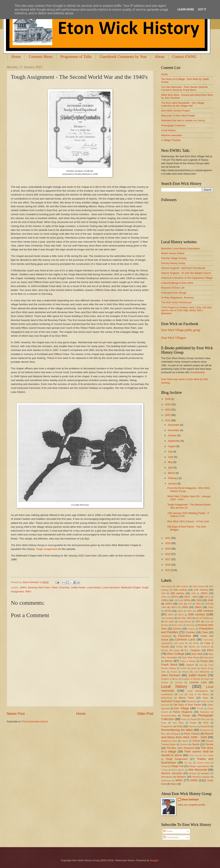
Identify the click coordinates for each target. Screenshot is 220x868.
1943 (198, 604)
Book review (178, 625)
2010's (181, 615)
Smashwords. (198, 372)
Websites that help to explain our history (183, 120)
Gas (201, 665)
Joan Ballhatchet (202, 672)
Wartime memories (172, 135)
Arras (207, 622)
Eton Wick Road (190, 657)
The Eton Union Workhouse (176, 302)
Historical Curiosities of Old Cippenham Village (187, 278)
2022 (168, 420)
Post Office (178, 723)
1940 (210, 600)
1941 (181, 604)
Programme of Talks (76, 57)
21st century (167, 618)
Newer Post (16, 714)
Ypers (174, 784)
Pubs (180, 726)
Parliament (205, 712)
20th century (197, 614)
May (171, 462)
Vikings (164, 766)
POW (206, 723)
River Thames (192, 734)
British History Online (173, 253)
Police (184, 719)
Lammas (179, 682)
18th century (177, 593)
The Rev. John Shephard (180, 748)
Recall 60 (205, 726)
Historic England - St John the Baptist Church (186, 273)
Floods (204, 661)
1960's (198, 607)
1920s (165, 600)
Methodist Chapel (131, 587)
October (173, 435)
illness (185, 672)
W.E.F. (174, 770)
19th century (205, 611)
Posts (168, 831)
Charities (191, 632)
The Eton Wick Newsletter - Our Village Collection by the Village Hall (183, 104)
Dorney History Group (173, 263)
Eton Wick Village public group (181, 330)
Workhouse (166, 781)
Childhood (166, 636)
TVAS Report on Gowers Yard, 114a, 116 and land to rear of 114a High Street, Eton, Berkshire (186, 310)
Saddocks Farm (169, 741)
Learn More (186, 9)
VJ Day (164, 770)
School (196, 741)
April (171, 468)
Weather (193, 773)
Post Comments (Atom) (35, 721)
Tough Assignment (47, 549)
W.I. (183, 770)
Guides (184, 668)
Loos (181, 694)
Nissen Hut (205, 701)
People (186, 716)
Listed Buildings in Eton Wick (177, 283)
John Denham (171, 675)
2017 (168, 559)
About (160, 57)
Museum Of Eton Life (173, 288)
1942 (190, 604)
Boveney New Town (39, 587)
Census (177, 629)
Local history (94, 587)
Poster (193, 723)
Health (194, 668)
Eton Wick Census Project (176, 111)
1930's (177, 600)
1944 (207, 604)
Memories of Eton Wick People (178, 116)
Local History (168, 130)
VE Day (188, 763)
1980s (180, 611)
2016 (168, 565)
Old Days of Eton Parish (187, 705)
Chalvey (191, 629)
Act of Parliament (205, 618)
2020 (168, 543)
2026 (168, 399)
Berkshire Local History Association (181, 248)
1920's (207, 597)
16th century (180, 590)
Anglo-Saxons (185, 622)
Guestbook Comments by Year (123, 57)
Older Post (145, 714)
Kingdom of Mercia (170, 679)
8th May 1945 (185, 618)
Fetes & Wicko (188, 661)
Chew (54, 587)
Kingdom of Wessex (191, 679)
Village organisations (200, 766)
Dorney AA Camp (170, 650)
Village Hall (177, 766)
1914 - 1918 (191, 597)
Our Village (182, 708)
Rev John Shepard (170, 734)
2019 (168, 549)
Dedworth (205, 647)
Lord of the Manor (199, 694)
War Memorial (198, 770)
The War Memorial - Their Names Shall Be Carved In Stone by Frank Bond (184, 88)
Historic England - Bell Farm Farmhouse (183, 268)
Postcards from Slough (174, 293)
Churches (64, 587)
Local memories (111, 587)
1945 (164, 607)
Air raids (169, 622)
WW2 (28, 592)
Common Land (185, 639)
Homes (174, 672)
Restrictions (205, 730)
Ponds (193, 719)
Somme (184, 744)
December (174, 425)
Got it (202, 9)
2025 (168, 404)
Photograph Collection (173, 125)
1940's (23, 587)
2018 (168, 554)
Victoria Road (203, 763)
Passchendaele (169, 716)
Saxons (185, 741)
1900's (204, 593)
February (173, 478)
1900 (193, 593)
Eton (210, 650)
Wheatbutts (167, 777)
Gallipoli (190, 665)
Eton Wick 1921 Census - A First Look (188, 521)
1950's (174, 607)
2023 (168, 415)
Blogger (154, 860)
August (172, 446)
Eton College (176, 654)
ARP (198, 622)
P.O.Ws (200, 709)
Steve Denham (190, 800)
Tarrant (209, 744)
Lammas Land (198, 682)
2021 (168, 538)
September (174, 441)
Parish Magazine (183, 712)
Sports (196, 744)
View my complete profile (192, 805)
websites (205, 773)
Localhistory (167, 694)
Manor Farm (186, 698)
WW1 (179, 780)
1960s (211, 607)
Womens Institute (201, 777)
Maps (206, 698)
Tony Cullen (208, 755)
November (174, 430)
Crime (196, 643)
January (173, 484)
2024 (168, 410)
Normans (165, 705)
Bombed (165, 625)
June (171, 457)
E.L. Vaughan (192, 650)
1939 (199, 600)
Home (16, 57)
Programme (167, 726)
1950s (185, 607)
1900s (164, 597)
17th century (201, 590)
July (170, 451)
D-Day (180, 647)
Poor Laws (205, 719)
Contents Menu (41, 57)
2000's (171, 615)
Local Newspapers (198, 691)
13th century (182, 586)
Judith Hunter (78, 587)
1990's (190, 611)
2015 (168, 570)
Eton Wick (197, 654)
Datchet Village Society (174, 258)
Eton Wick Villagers (174, 338)
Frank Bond (169, 665)
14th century (199, 586)
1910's (174, 597)
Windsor (181, 777)
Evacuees (208, 657)
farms (169, 661)
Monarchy (191, 701)
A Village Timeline (171, 140)
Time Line (194, 755)
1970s (168, 611)
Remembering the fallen (177, 730)
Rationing (193, 727)
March (172, 473)
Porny (164, 723)
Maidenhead (167, 698)
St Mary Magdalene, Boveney (177, 298)
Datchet (192, 647)
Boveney (190, 625)
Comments (171, 837)
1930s (187, 600)
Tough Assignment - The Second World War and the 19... (189, 506)
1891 (163, 593)
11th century (167, 586)
